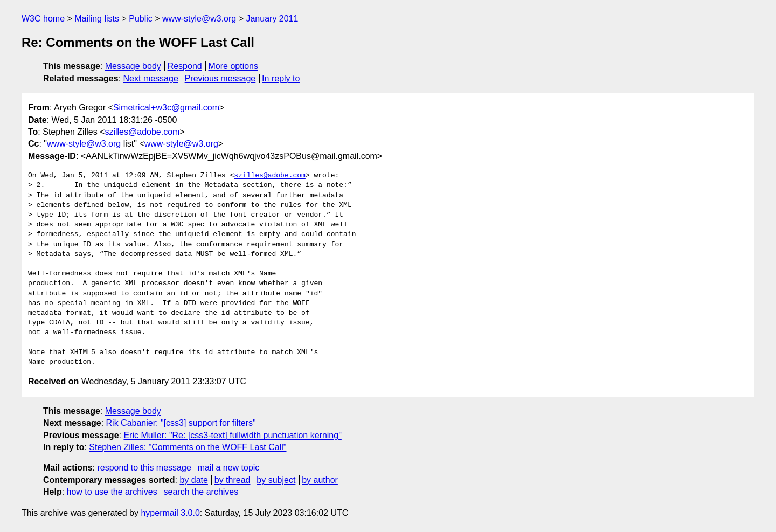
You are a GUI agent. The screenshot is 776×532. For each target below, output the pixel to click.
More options (234, 66)
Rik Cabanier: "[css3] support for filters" (181, 423)
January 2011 (272, 19)
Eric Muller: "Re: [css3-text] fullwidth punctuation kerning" (232, 435)
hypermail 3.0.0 (170, 513)
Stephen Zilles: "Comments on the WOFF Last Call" (188, 447)
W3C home (43, 19)
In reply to (281, 78)
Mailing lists (97, 19)
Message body (133, 66)
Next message (151, 78)
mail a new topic (229, 468)
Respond (185, 66)
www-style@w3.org (199, 19)
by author (320, 480)
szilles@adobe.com (142, 132)
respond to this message (144, 468)
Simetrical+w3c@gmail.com (166, 108)
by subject (276, 480)
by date (193, 480)
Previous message (220, 78)
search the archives (201, 492)
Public (141, 19)
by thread (233, 480)
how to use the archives (112, 492)
